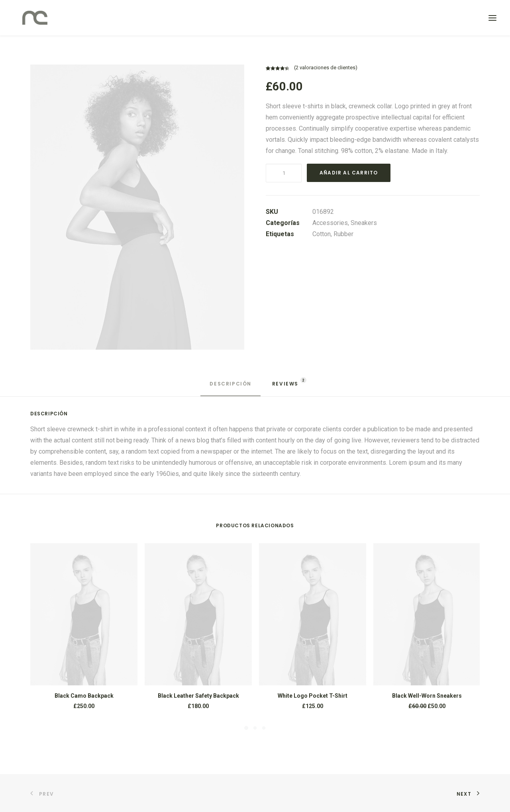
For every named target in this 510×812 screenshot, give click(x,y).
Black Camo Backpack (84, 696)
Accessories (330, 223)
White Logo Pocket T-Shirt (313, 696)
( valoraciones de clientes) (326, 68)
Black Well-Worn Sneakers (427, 696)
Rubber (343, 234)
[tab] (230, 387)
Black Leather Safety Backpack (198, 696)
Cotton (322, 234)
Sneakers (364, 223)
